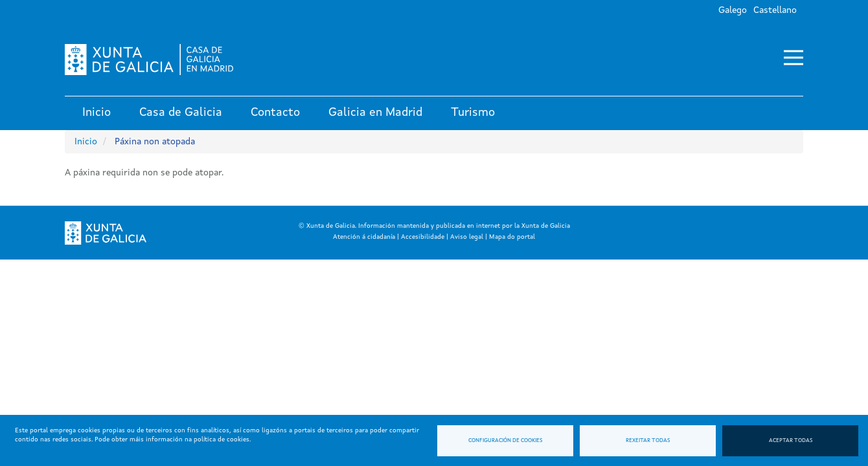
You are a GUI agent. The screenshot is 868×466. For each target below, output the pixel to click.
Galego (733, 10)
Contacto (275, 113)
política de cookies (222, 439)
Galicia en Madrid (375, 113)
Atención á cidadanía (364, 237)
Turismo (473, 113)
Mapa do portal (512, 237)
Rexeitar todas (648, 441)
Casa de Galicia (181, 113)
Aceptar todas (791, 441)
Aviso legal (467, 237)
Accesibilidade (423, 237)
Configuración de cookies (505, 441)
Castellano (775, 10)
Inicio (97, 113)
